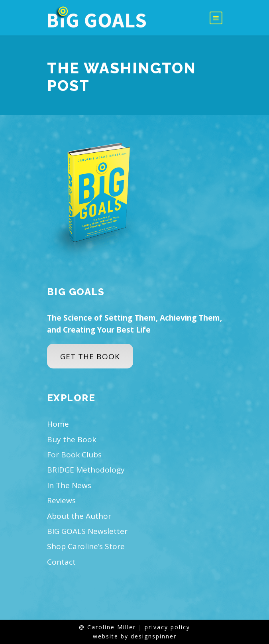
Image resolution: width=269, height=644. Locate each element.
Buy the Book (72, 439)
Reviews (61, 500)
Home (58, 424)
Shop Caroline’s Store (86, 546)
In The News (69, 485)
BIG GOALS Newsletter (87, 531)
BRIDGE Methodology (86, 470)
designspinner (154, 636)
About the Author (79, 516)
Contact (61, 562)
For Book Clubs (74, 455)
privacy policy (167, 627)
